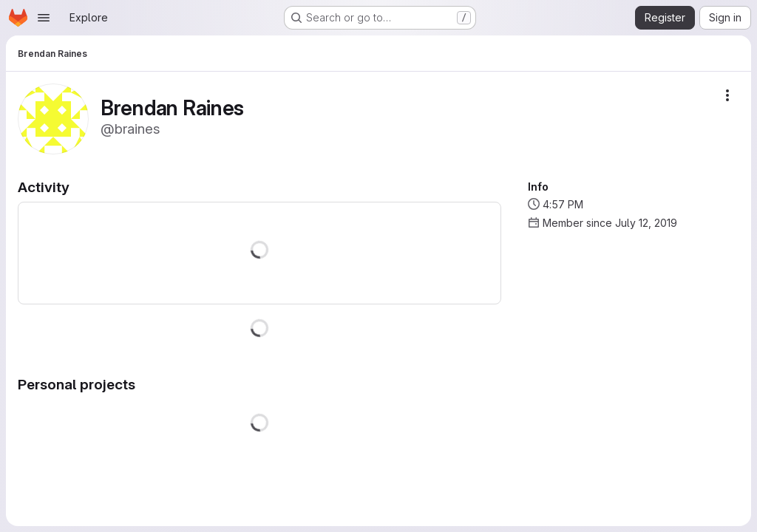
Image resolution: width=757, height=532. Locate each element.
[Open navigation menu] (44, 18)
